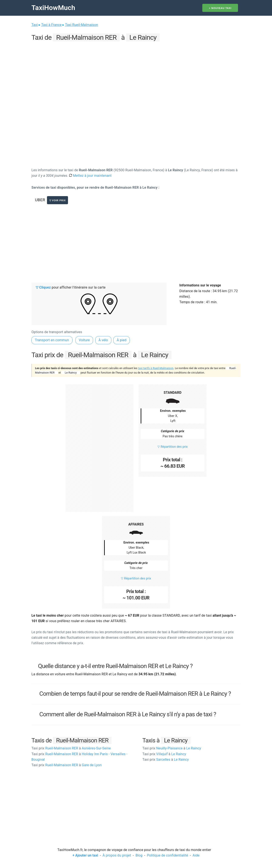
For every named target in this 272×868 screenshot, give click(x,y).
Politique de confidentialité (167, 855)
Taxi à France (51, 25)
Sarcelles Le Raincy (166, 760)
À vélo (103, 340)
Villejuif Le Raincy (164, 754)
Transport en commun (52, 340)
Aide (196, 855)
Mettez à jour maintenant (90, 176)
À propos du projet (117, 855)
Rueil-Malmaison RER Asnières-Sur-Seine (71, 748)
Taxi (35, 25)
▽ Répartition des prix (173, 447)
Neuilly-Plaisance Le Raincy (172, 748)
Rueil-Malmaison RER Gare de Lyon (67, 765)
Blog (139, 855)
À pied (122, 340)
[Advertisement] (136, 72)
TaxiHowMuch (53, 8)
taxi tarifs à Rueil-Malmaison (156, 368)
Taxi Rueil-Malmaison (81, 25)
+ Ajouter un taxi (85, 855)
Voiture (84, 340)
